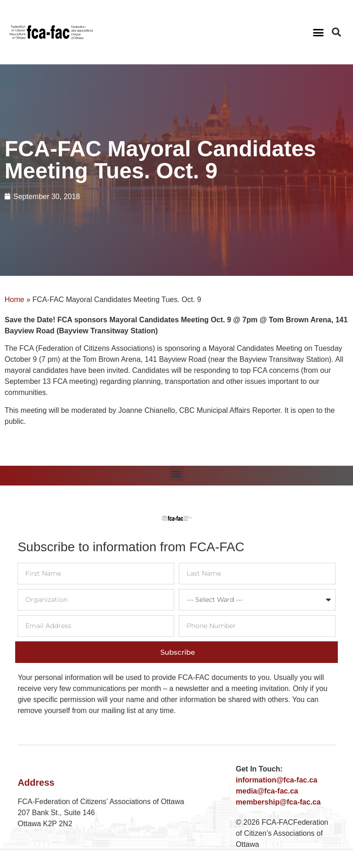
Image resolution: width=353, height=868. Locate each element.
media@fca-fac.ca (267, 791)
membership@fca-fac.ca (278, 802)
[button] (319, 32)
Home (14, 300)
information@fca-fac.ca (276, 780)
